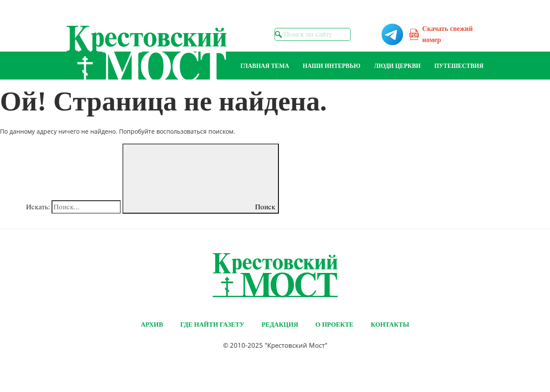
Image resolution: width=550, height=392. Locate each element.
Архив (152, 325)
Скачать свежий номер (448, 34)
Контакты (390, 325)
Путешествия (459, 66)
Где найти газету (212, 325)
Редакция (280, 325)
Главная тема (265, 66)
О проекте (335, 325)
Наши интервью (332, 66)
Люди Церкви (397, 66)
